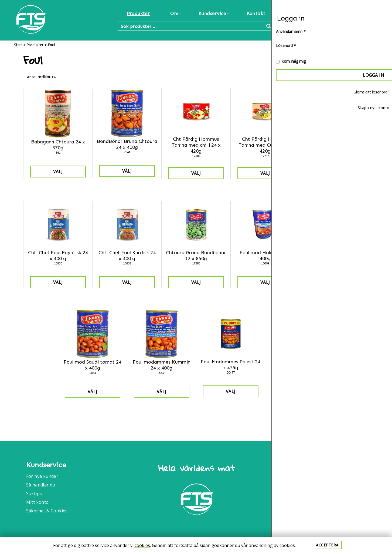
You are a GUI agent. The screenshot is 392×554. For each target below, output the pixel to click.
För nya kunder (42, 476)
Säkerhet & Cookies (47, 511)
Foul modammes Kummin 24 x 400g (162, 365)
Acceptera (327, 545)
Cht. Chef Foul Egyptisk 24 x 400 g (58, 256)
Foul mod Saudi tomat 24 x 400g (93, 365)
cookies (142, 545)
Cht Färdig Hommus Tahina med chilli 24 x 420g (196, 145)
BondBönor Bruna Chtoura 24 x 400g (127, 144)
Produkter (35, 45)
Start (18, 45)
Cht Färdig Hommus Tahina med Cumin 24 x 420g (265, 145)
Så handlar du (41, 485)
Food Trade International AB (338, 468)
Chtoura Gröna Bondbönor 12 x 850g (196, 256)
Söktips (34, 493)
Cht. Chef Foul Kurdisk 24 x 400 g (127, 256)
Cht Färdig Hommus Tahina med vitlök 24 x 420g (334, 145)
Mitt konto (38, 502)
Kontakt (256, 14)
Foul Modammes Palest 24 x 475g (231, 365)
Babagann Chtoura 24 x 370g (58, 145)
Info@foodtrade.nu (330, 488)
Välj (58, 172)
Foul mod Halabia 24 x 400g (265, 256)
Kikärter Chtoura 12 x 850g (300, 365)
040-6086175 (323, 502)
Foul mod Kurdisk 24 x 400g (334, 256)
